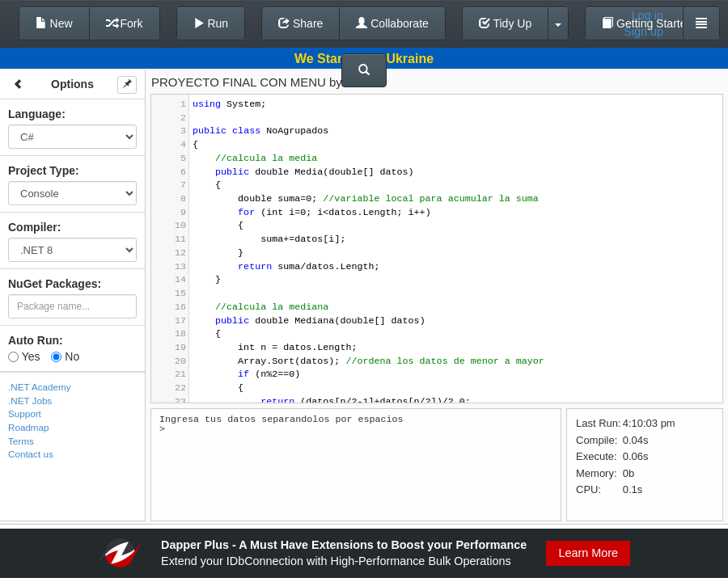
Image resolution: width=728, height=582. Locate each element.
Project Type (42, 171)
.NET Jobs (30, 401)
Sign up (643, 32)
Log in (648, 15)
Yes (24, 356)
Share (301, 23)
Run (211, 23)
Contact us (31, 454)
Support (25, 413)
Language (35, 114)
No (65, 356)
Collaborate (392, 23)
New (54, 23)
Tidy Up (505, 23)
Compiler (33, 227)
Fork (125, 23)
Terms (21, 441)
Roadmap (29, 427)
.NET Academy (40, 387)
